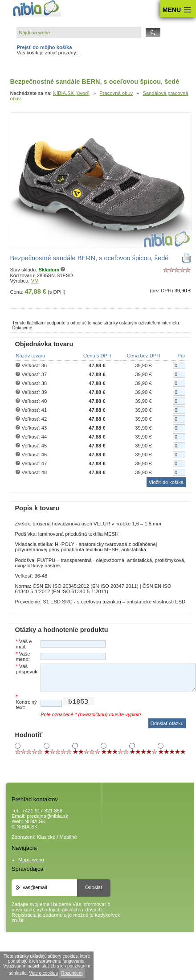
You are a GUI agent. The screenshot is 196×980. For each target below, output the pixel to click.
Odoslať (94, 887)
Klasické (46, 837)
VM (35, 281)
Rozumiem (72, 973)
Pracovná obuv (116, 93)
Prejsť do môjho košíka (44, 47)
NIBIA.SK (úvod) (71, 93)
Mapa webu (31, 860)
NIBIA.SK (35, 821)
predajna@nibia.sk (47, 816)
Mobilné (68, 837)
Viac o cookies (43, 973)
